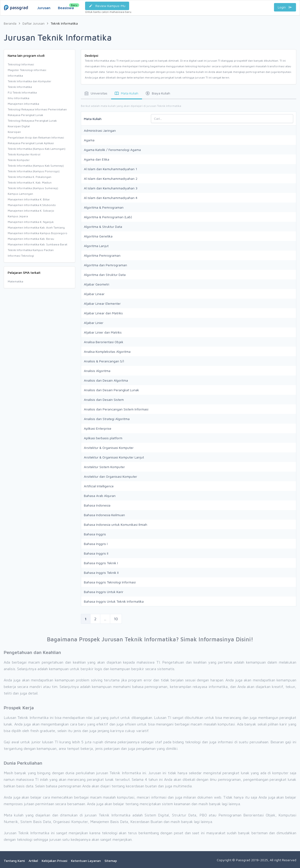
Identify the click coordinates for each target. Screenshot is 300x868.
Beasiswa (66, 7)
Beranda (10, 23)
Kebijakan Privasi (54, 861)
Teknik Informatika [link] (64, 23)
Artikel (33, 861)
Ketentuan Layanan (86, 861)
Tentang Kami (14, 861)
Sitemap (111, 861)
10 (116, 619)
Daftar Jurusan (34, 23)
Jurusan (44, 8)
